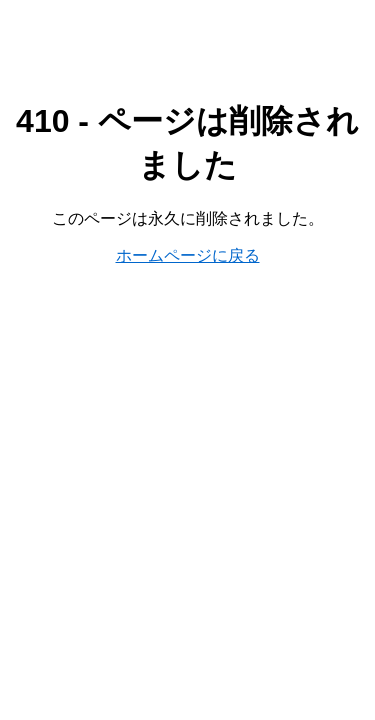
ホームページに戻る (188, 255)
